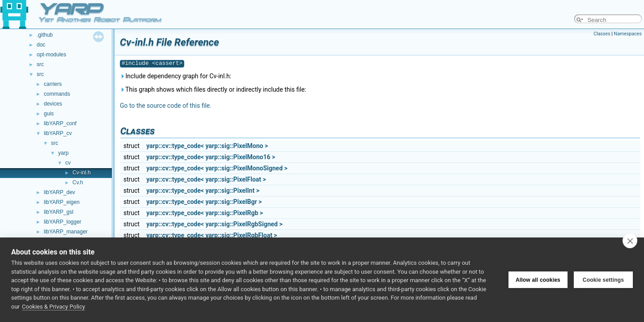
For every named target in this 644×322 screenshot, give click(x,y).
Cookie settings (603, 280)
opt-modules (51, 55)
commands (57, 94)
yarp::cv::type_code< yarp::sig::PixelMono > (207, 146)
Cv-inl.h (82, 173)
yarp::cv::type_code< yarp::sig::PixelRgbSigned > (214, 224)
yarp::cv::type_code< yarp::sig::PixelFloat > (206, 179)
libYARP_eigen (62, 202)
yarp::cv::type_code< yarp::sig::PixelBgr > (204, 202)
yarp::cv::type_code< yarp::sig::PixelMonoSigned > (217, 168)
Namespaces (628, 34)
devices (53, 104)
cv (68, 163)
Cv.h (78, 182)
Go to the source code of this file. (166, 106)
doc (41, 45)
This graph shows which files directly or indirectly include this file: (213, 89)
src (40, 64)
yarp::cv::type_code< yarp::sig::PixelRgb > (205, 213)
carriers (53, 84)
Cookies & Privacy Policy (53, 307)
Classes (602, 34)
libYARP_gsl (59, 212)
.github (45, 35)
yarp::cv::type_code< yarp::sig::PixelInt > (203, 191)
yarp (63, 153)
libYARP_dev (59, 192)
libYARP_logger (63, 222)
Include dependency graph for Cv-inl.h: (176, 76)
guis (49, 114)
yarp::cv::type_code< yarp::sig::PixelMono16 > (211, 157)
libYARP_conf (60, 123)
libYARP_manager (66, 232)
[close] (630, 241)
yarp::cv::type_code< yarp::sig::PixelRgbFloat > (212, 235)
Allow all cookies (538, 280)
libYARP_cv (58, 133)
